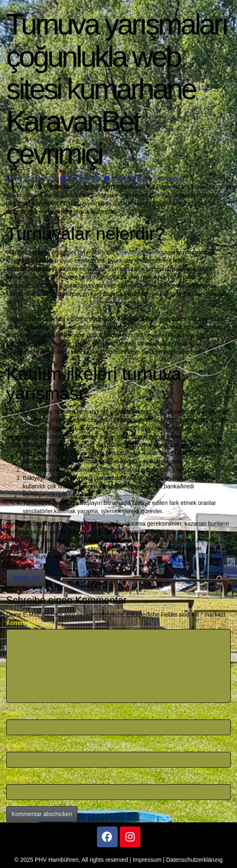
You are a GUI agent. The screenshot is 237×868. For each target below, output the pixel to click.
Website (17, 778)
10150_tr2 (26, 578)
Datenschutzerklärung (194, 860)
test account (80, 178)
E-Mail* (16, 746)
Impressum (147, 860)
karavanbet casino (139, 252)
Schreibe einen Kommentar (144, 178)
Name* (15, 713)
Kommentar (22, 623)
